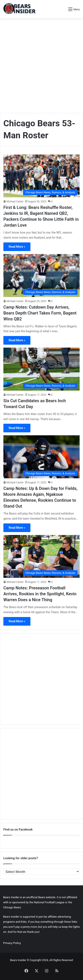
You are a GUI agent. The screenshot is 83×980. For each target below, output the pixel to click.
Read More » (17, 247)
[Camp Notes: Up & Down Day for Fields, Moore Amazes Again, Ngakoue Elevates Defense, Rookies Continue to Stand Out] (41, 457)
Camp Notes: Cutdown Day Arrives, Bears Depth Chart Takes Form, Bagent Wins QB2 (40, 313)
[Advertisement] (41, 64)
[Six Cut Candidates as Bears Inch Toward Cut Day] (41, 369)
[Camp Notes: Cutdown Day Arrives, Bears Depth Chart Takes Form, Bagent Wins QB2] (41, 276)
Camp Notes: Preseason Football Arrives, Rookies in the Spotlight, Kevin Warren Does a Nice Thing (40, 594)
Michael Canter (15, 202)
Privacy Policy (12, 943)
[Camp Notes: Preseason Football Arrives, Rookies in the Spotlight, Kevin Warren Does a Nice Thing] (41, 557)
